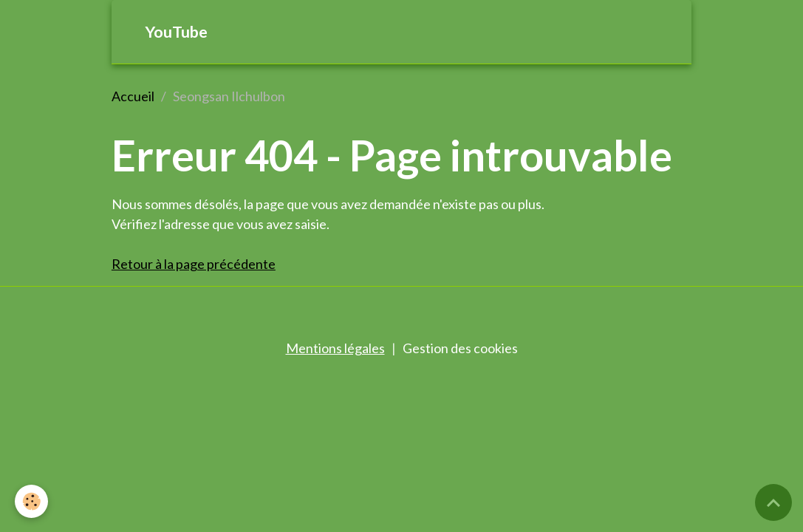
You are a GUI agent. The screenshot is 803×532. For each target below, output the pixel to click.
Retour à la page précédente (194, 264)
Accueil (133, 96)
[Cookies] (31, 501)
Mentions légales (335, 348)
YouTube (176, 32)
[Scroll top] (773, 502)
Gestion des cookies (460, 348)
